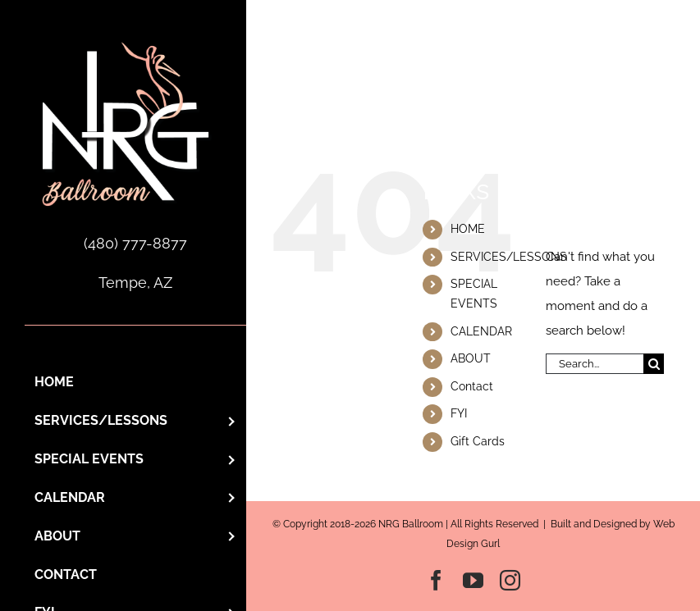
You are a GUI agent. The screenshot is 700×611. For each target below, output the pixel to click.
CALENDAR (481, 331)
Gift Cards (478, 441)
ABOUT (471, 358)
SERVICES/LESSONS (509, 257)
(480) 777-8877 (135, 243)
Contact (472, 386)
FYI (459, 413)
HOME (468, 229)
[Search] (654, 364)
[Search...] (595, 364)
